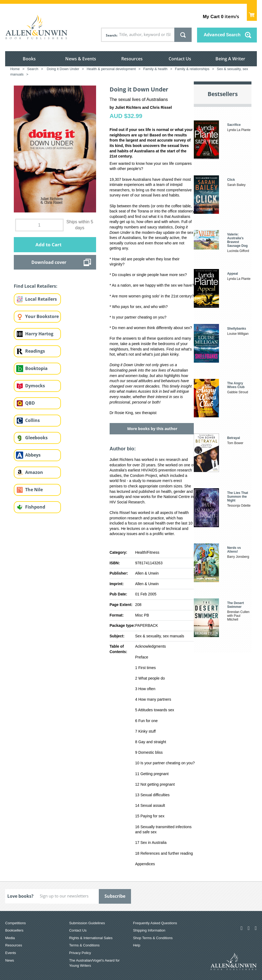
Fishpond (35, 507)
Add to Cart (48, 245)
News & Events (81, 59)
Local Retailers (41, 299)
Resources (132, 59)
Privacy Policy (80, 953)
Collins (32, 420)
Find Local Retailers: (36, 286)
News (10, 960)
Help (137, 945)
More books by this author (152, 429)
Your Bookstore (42, 316)
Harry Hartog (39, 334)
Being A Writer (230, 59)
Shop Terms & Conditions (153, 938)
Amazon (34, 472)
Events (11, 953)
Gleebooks (36, 438)
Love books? (20, 896)
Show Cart (252, 12)
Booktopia (36, 368)
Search (111, 35)
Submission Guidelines (87, 923)
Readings (35, 351)
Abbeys (33, 455)
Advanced (222, 35)
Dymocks (35, 386)
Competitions (15, 923)
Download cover (49, 262)
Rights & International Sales (91, 938)
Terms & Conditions (84, 945)
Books (29, 59)
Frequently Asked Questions (155, 923)
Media (10, 938)
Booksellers (14, 930)
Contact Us (180, 59)
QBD (30, 403)
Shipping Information (149, 930)
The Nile (34, 490)
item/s (221, 16)
